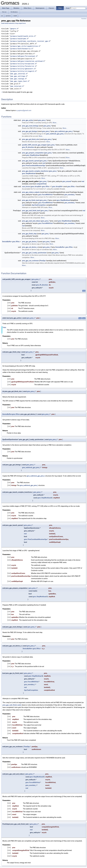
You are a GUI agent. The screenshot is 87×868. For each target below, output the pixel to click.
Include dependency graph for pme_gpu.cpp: (17, 89)
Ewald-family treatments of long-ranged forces (14, 23)
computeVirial (41, 181)
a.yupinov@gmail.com (24, 108)
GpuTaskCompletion (39, 202)
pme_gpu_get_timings (30, 129)
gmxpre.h (14, 29)
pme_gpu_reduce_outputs (31, 189)
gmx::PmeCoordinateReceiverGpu (34, 163)
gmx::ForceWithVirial (45, 192)
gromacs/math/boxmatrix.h (21, 48)
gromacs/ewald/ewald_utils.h (23, 36)
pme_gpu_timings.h (18, 76)
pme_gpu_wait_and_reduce (31, 218)
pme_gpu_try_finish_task (30, 197)
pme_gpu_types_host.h (20, 79)
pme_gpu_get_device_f (30, 239)
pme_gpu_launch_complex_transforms (35, 168)
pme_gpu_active (28, 118)
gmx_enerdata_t (70, 192)
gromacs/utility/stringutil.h (23, 69)
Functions (84, 19)
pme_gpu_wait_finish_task (31, 208)
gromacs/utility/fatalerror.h (23, 64)
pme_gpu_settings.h (19, 74)
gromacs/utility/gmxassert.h (23, 67)
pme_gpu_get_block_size (31, 137)
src (2, 16)
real (44, 160)
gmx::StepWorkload (33, 152)
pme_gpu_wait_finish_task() (12, 702)
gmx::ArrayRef (36, 184)
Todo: (4, 325)
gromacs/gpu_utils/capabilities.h (25, 45)
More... (55, 120)
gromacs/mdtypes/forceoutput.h (24, 55)
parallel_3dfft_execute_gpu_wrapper (34, 142)
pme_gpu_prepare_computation (33, 150)
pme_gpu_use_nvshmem (30, 258)
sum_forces (26, 184)
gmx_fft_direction (28, 145)
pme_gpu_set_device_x (30, 244)
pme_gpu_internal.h (19, 72)
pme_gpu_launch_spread (30, 158)
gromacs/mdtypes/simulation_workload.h (27, 60)
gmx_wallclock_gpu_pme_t (64, 129)
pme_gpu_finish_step (29, 231)
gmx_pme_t (42, 118)
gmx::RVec (46, 184)
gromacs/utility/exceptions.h (23, 62)
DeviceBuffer (7, 239)
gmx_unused (67, 179)
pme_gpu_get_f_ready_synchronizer (34, 250)
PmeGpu (43, 258)
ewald (15, 16)
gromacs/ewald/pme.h (19, 38)
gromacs (8, 16)
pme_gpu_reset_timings (30, 123)
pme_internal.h (17, 84)
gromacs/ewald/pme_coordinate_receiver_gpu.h (30, 41)
